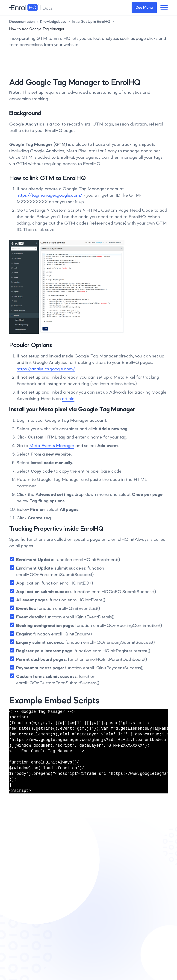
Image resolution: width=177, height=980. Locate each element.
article (68, 398)
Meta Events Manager (52, 445)
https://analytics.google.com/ (46, 369)
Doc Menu (144, 7)
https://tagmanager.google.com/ (49, 195)
